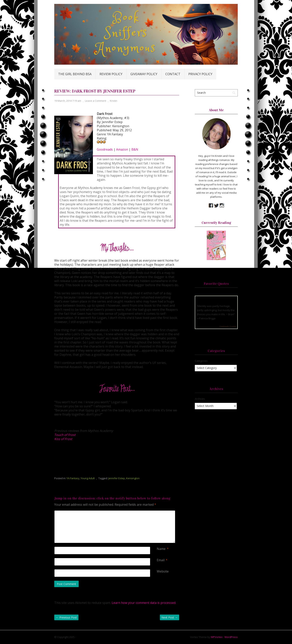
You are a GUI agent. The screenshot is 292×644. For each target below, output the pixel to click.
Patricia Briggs (207, 318)
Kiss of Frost (63, 439)
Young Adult (88, 478)
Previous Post (66, 617)
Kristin (114, 101)
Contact (173, 74)
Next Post (170, 617)
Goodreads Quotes (228, 326)
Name (161, 549)
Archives (200, 399)
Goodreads (105, 149)
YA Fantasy (73, 478)
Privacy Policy (200, 74)
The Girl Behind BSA (75, 74)
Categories (201, 361)
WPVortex (217, 637)
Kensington (133, 478)
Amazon (122, 149)
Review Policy (111, 74)
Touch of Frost (65, 435)
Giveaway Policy (144, 74)
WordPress (231, 637)
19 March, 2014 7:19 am (68, 101)
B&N (135, 149)
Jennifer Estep (117, 478)
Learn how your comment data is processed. (144, 603)
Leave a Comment (96, 101)
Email (161, 560)
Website (163, 571)
